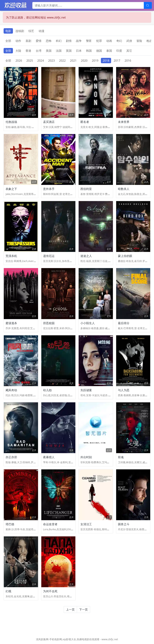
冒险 (139, 41)
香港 (28, 51)
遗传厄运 (49, 256)
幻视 (8, 591)
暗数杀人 (124, 189)
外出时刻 (86, 457)
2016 (128, 61)
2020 (84, 61)
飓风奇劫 (11, 390)
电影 (8, 31)
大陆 (18, 51)
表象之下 (11, 189)
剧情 (69, 41)
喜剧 (28, 41)
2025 (30, 61)
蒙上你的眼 (125, 256)
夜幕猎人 (49, 457)
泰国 (109, 51)
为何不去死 (50, 591)
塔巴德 (10, 524)
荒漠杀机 (11, 256)
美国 (49, 51)
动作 (18, 41)
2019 (95, 61)
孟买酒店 (49, 122)
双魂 (121, 457)
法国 (59, 51)
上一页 (70, 609)
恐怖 (49, 41)
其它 (129, 51)
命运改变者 (50, 524)
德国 (99, 51)
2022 (62, 61)
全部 (8, 41)
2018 (106, 61)
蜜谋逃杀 (11, 323)
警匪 (89, 41)
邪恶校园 (49, 323)
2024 (41, 61)
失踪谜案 (86, 390)
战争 (79, 41)
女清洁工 (86, 524)
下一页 (83, 609)
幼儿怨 (47, 390)
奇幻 (119, 41)
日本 (79, 51)
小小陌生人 (88, 323)
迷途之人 (86, 256)
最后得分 (124, 323)
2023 (52, 61)
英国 (69, 51)
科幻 (59, 41)
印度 (119, 51)
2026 (19, 61)
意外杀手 (49, 189)
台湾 (39, 51)
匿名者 (85, 122)
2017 (117, 61)
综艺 (31, 31)
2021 (73, 61)
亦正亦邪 (11, 457)
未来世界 (124, 122)
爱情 (39, 41)
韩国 (89, 51)
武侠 (129, 41)
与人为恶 (124, 390)
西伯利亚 (86, 189)
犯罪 (99, 41)
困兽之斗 (124, 524)
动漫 (41, 31)
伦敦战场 (11, 122)
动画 (109, 41)
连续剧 (20, 31)
